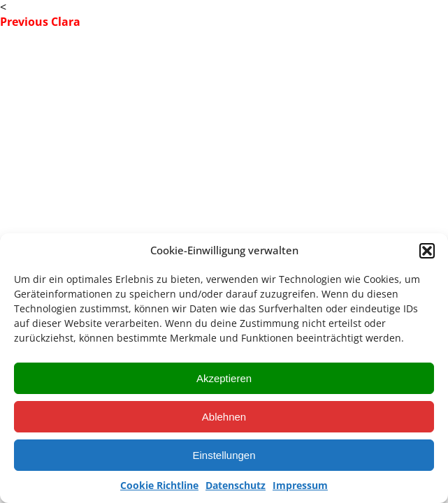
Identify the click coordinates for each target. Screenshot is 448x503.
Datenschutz (236, 485)
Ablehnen (224, 417)
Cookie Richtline (159, 485)
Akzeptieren (224, 378)
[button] (427, 251)
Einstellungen (224, 455)
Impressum (300, 485)
